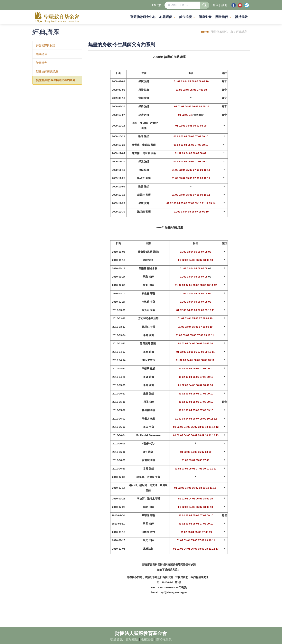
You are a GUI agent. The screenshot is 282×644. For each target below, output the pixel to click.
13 (210, 203)
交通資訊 (117, 639)
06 (193, 81)
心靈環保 (166, 17)
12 (207, 203)
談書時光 (42, 63)
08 (200, 81)
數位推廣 (185, 17)
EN (154, 5)
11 (209, 170)
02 (179, 81)
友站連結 (132, 639)
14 (214, 203)
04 (186, 81)
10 (207, 81)
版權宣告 (147, 639)
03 (182, 81)
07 (197, 81)
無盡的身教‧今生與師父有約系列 (56, 80)
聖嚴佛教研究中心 (143, 17)
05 (189, 81)
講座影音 (205, 17)
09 (204, 81)
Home (205, 32)
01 (175, 81)
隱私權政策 (164, 639)
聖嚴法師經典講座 (47, 71)
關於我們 (222, 17)
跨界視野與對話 (46, 45)
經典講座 (42, 54)
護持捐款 (241, 17)
